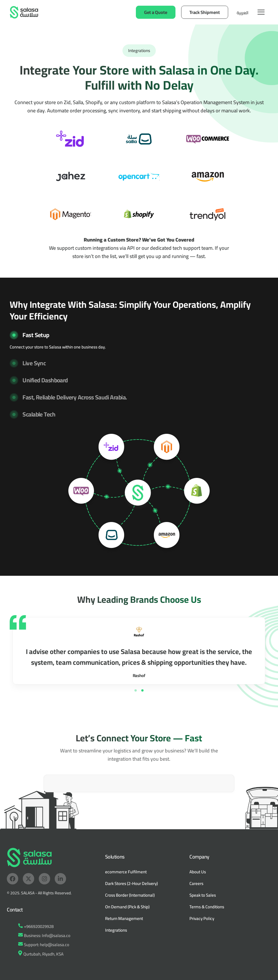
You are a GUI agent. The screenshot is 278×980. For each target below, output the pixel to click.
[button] (139, 341)
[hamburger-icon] (261, 12)
